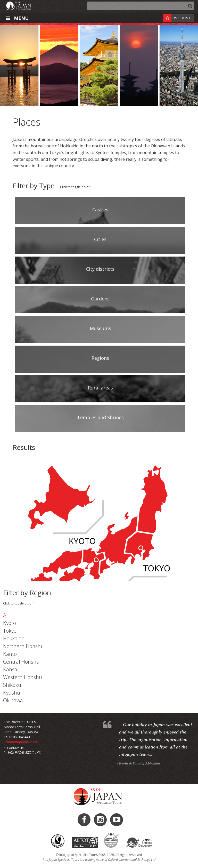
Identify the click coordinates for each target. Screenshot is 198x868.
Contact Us (14, 748)
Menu (17, 18)
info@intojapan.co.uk (20, 742)
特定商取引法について (23, 752)
